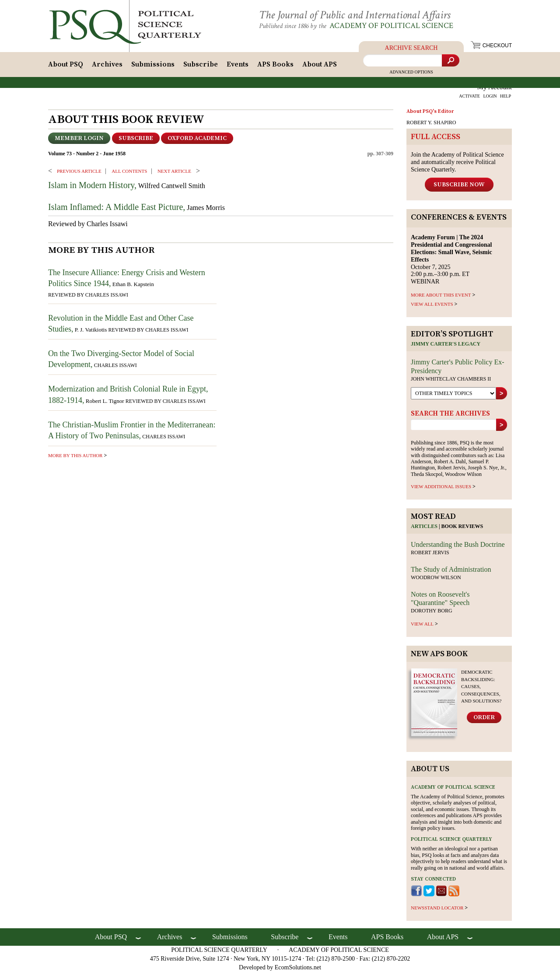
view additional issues (441, 486)
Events (238, 64)
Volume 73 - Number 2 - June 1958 (87, 154)
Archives (107, 64)
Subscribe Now (459, 185)
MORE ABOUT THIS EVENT (441, 295)
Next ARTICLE (174, 171)
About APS (320, 64)
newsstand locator (437, 908)
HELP (506, 96)
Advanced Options (411, 72)
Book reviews (462, 526)
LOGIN (490, 96)
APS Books (275, 64)
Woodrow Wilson (436, 577)
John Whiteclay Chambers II (451, 379)
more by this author (75, 455)
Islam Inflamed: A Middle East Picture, (117, 207)
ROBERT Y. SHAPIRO (431, 122)
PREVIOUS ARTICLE (79, 171)
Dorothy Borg (432, 611)
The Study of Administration (451, 569)
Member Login (79, 138)
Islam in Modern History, (92, 185)
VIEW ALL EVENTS (432, 304)
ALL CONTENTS (129, 171)
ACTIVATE (469, 96)
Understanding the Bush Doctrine (458, 544)
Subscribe (201, 64)
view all (422, 624)
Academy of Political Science (391, 26)
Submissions (153, 64)
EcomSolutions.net (298, 967)
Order (484, 717)
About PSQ (66, 64)
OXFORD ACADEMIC (197, 138)
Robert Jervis (430, 552)
